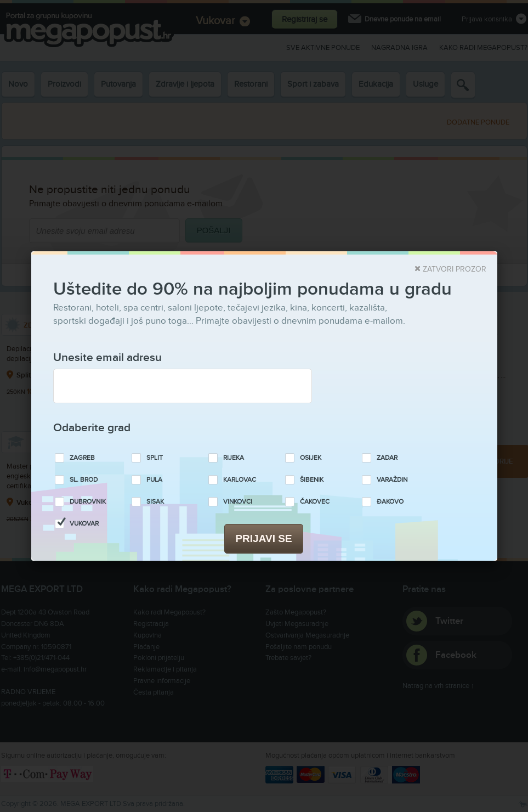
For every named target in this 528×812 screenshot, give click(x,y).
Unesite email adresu (107, 357)
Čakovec (315, 502)
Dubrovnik (88, 502)
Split (155, 458)
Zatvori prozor (455, 269)
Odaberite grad (92, 428)
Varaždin (392, 480)
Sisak (155, 502)
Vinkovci (238, 502)
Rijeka (234, 458)
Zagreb (82, 458)
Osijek (311, 458)
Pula (154, 480)
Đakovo (390, 502)
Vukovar (84, 524)
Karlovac (240, 480)
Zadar (387, 458)
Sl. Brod (84, 480)
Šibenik (312, 480)
